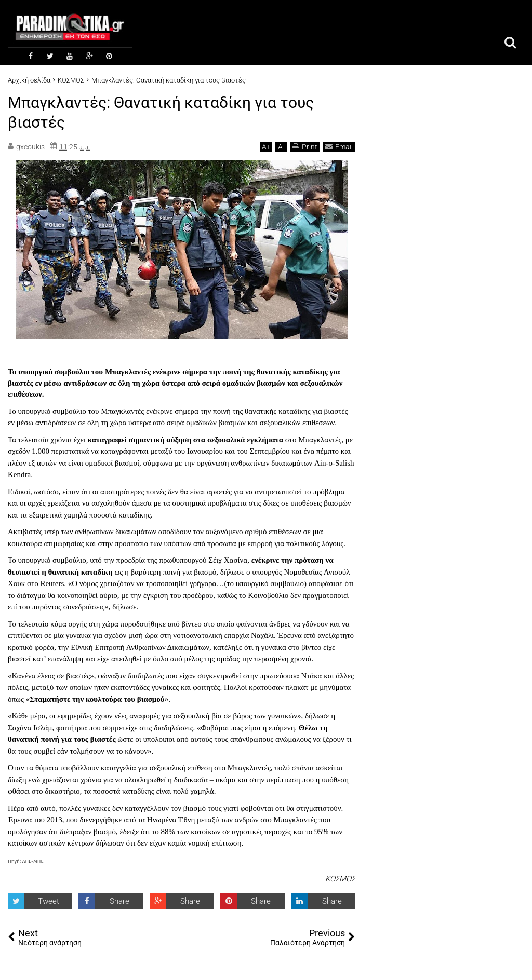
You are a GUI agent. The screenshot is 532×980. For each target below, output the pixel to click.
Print (305, 146)
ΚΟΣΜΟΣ (340, 878)
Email (339, 146)
